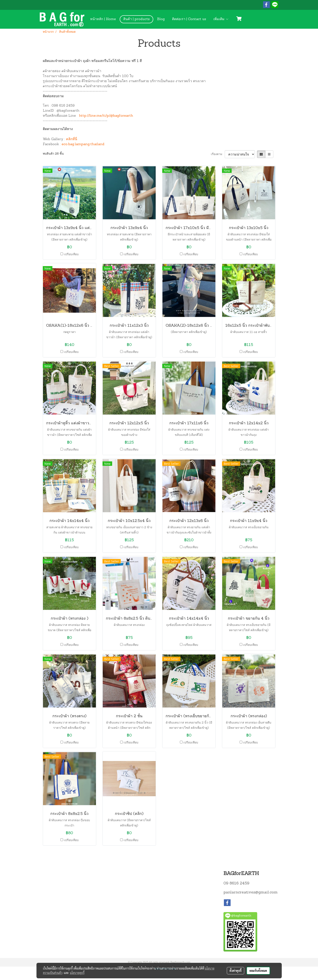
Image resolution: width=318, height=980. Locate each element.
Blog (161, 19)
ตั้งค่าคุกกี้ (236, 971)
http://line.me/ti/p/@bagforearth (106, 116)
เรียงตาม (218, 154)
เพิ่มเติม (221, 19)
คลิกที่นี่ (72, 139)
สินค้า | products (136, 19)
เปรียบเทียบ (71, 254)
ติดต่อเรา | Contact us (189, 19)
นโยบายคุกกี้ (77, 973)
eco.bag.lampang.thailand (83, 144)
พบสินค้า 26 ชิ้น (53, 154)
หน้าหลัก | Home (103, 19)
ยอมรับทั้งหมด (258, 971)
